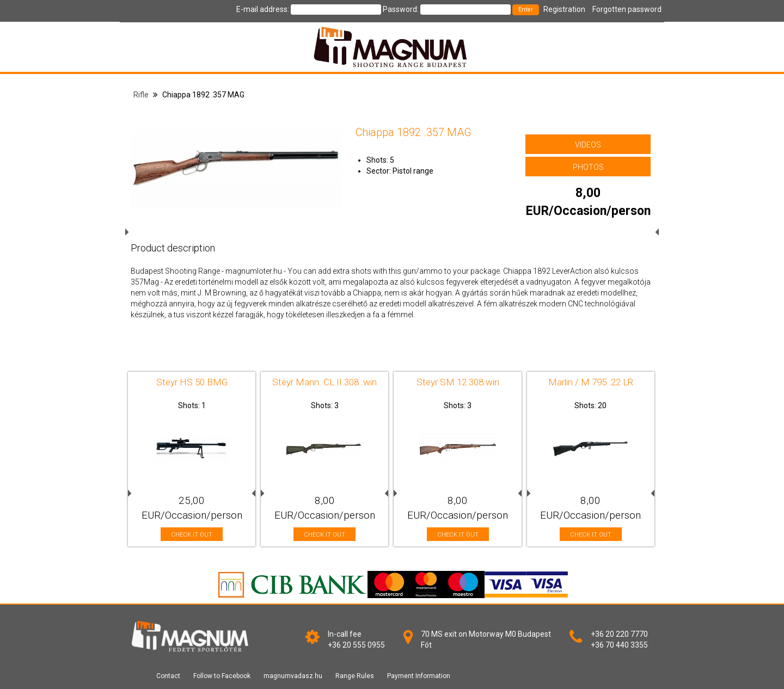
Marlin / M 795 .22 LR (591, 382)
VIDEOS (588, 145)
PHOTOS (588, 167)
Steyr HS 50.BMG (192, 382)
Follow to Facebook (222, 676)
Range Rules (355, 676)
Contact (168, 676)
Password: (401, 9)
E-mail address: (263, 9)
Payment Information (419, 676)
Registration (564, 9)
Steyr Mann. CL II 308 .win (324, 382)
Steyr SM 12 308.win (458, 382)
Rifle (141, 95)
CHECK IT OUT (192, 535)
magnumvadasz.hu (293, 676)
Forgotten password (627, 9)
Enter (526, 10)
